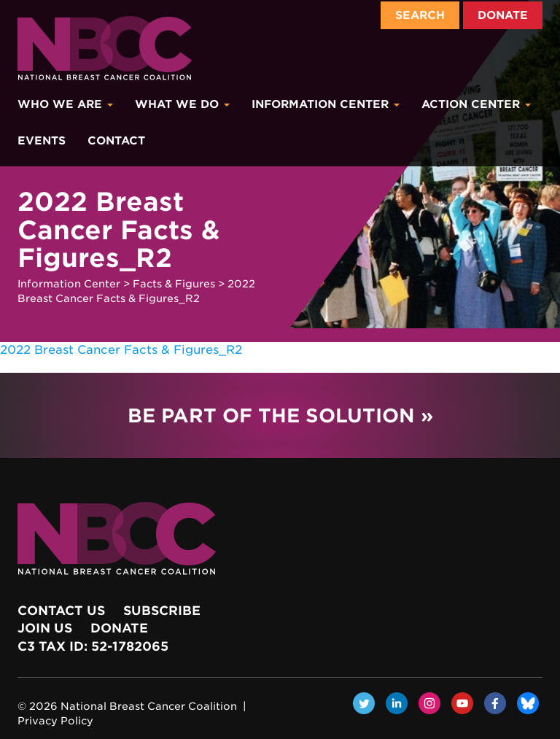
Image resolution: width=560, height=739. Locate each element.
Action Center (476, 104)
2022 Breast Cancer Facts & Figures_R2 (121, 350)
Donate (503, 15)
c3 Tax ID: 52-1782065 (93, 646)
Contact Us (61, 611)
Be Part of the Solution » (280, 415)
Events (42, 141)
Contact (116, 141)
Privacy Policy (55, 721)
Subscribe (162, 611)
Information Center (326, 104)
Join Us (45, 628)
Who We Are (65, 104)
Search (420, 15)
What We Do (182, 104)
